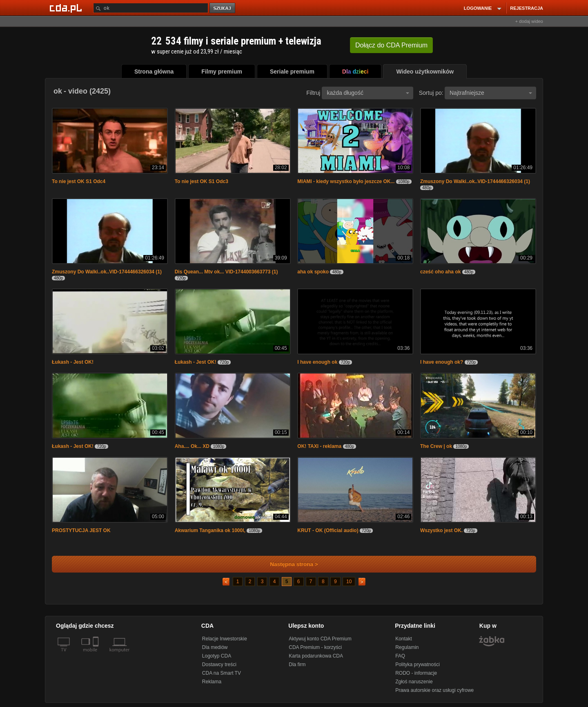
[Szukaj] (151, 8)
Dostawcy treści (219, 664)
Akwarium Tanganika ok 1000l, (210, 530)
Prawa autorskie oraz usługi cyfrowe (434, 690)
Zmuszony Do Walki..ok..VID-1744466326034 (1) (475, 181)
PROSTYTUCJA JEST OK (81, 530)
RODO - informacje (416, 673)
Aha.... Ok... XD (192, 446)
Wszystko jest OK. (441, 530)
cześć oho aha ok (440, 272)
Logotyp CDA (217, 656)
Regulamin (407, 647)
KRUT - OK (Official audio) (328, 530)
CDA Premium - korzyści (315, 647)
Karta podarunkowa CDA (316, 656)
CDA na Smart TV (222, 673)
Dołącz (391, 45)
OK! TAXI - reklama (319, 446)
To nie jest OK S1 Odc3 (202, 181)
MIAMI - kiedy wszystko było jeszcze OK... (346, 181)
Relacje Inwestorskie (225, 639)
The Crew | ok (436, 446)
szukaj (223, 8)
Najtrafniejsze (491, 93)
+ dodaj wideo (529, 21)
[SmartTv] (97, 655)
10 (349, 582)
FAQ (400, 656)
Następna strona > (288, 564)
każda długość (368, 93)
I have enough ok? (442, 362)
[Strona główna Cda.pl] (67, 8)
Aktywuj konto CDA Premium (320, 639)
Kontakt (404, 639)
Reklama (212, 682)
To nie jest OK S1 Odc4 (79, 181)
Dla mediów (215, 647)
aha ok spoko (313, 272)
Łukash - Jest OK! (73, 362)
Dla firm (297, 664)
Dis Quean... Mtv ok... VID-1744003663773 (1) (226, 272)
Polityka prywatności (418, 664)
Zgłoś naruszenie (414, 682)
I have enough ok (317, 362)
